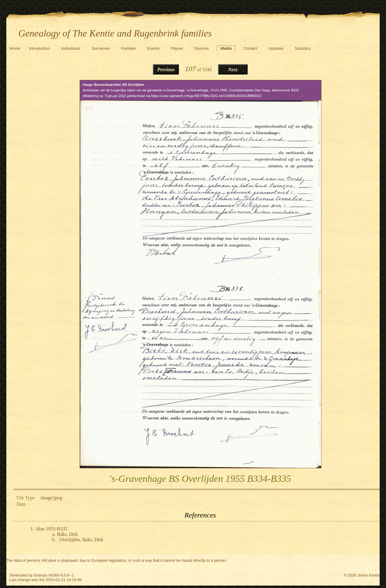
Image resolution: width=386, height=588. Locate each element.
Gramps (41, 575)
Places (177, 48)
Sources (202, 48)
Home (15, 48)
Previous (166, 70)
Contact (250, 48)
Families (129, 48)
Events (153, 48)
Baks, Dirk (67, 534)
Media (226, 48)
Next (233, 70)
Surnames (101, 48)
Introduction (40, 48)
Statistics (303, 48)
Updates (276, 48)
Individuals (71, 48)
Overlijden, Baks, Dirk (81, 540)
